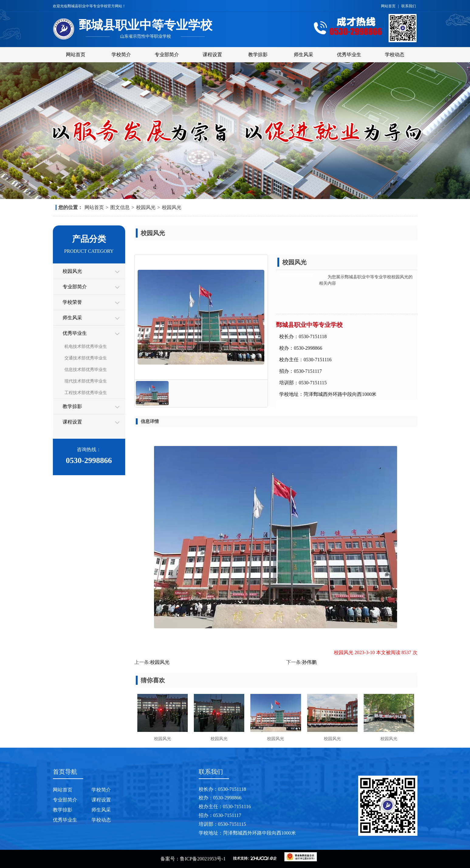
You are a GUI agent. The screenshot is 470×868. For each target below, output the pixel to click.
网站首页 (389, 6)
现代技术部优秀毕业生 (86, 381)
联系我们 (409, 6)
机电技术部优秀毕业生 (86, 347)
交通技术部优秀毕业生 (86, 358)
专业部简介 (167, 55)
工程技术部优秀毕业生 (86, 393)
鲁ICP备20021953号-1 (203, 859)
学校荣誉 (72, 302)
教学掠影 (258, 55)
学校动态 (395, 55)
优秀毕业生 (349, 55)
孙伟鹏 (309, 662)
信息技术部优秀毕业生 (86, 370)
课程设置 (212, 55)
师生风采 (304, 55)
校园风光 (146, 207)
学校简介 (121, 55)
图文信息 (120, 207)
